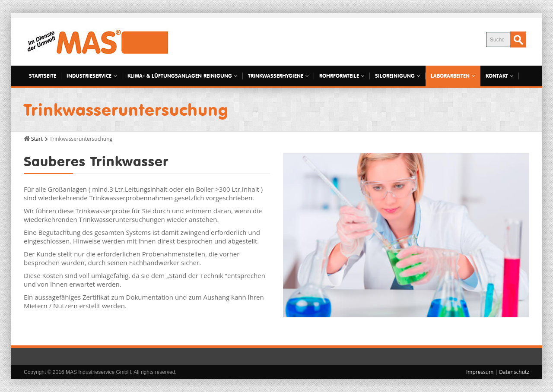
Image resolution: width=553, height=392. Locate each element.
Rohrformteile (342, 76)
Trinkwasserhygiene (278, 76)
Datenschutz (514, 372)
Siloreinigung (398, 76)
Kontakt (500, 76)
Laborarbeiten (453, 76)
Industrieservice (92, 76)
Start (37, 139)
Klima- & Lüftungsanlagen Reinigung (183, 76)
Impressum (480, 372)
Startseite (43, 76)
